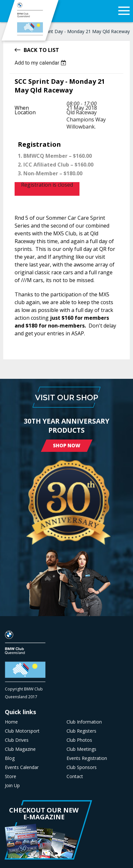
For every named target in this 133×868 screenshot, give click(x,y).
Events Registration (87, 758)
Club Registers (81, 731)
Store (11, 776)
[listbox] (41, 63)
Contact (75, 776)
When (22, 108)
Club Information (84, 722)
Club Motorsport (22, 731)
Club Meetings (81, 749)
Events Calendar (22, 767)
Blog (10, 758)
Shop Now (67, 445)
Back (30, 50)
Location (25, 112)
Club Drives (17, 740)
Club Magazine (20, 749)
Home (11, 722)
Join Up (12, 786)
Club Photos (79, 740)
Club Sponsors (82, 767)
